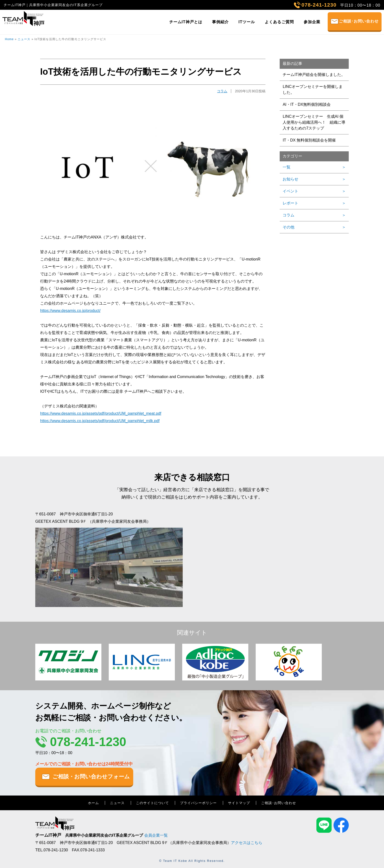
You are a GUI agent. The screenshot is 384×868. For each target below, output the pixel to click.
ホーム (93, 803)
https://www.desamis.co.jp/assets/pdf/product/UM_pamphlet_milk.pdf (100, 421)
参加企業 (312, 22)
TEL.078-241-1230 (52, 850)
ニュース (24, 39)
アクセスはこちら (247, 843)
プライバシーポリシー (198, 803)
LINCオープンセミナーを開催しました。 (312, 89)
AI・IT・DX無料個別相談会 (307, 104)
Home (9, 39)
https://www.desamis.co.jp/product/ (70, 311)
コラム (222, 91)
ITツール (247, 22)
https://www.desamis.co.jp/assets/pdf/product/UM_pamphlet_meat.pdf (101, 413)
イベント (290, 191)
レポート (290, 203)
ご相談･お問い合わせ (359, 21)
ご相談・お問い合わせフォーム (91, 777)
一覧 (287, 167)
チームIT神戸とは (186, 22)
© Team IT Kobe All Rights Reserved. (192, 861)
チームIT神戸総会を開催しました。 (314, 75)
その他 (288, 227)
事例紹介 (220, 22)
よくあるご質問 (279, 22)
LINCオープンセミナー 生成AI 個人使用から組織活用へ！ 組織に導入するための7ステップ (314, 122)
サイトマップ (239, 803)
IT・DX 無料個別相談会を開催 (309, 140)
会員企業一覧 (156, 835)
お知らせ (290, 179)
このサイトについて (152, 803)
